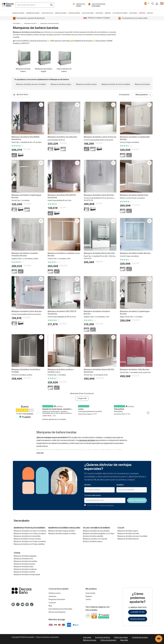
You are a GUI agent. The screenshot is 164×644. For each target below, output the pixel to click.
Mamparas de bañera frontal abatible (27, 536)
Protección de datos (103, 638)
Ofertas (142, 13)
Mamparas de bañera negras (61, 84)
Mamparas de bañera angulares (64, 528)
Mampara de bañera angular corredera (62, 534)
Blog (50, 606)
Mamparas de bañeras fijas (23, 567)
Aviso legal (87, 638)
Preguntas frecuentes (57, 600)
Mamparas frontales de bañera (30, 528)
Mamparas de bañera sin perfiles (25, 561)
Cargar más (82, 398)
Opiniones (52, 596)
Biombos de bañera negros (93, 542)
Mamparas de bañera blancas (145, 84)
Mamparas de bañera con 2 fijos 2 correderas (30, 531)
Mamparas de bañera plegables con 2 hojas (99, 534)
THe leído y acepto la (100, 505)
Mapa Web (124, 640)
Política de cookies (121, 638)
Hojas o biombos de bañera (96, 528)
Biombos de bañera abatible (93, 536)
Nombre (88, 485)
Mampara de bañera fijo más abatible (96, 531)
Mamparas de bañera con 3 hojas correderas (30, 534)
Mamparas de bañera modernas (25, 569)
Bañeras (108, 13)
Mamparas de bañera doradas (128, 534)
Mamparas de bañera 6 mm (23, 559)
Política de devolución (108, 640)
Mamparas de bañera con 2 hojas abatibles (29, 544)
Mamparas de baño (33, 13)
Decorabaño (17, 23)
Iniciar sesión (90, 593)
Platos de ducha (47, 13)
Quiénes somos (55, 593)
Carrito (88, 600)
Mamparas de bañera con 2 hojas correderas (30, 542)
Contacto (52, 603)
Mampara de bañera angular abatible (62, 531)
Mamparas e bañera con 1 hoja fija (95, 539)
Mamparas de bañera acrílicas (25, 572)
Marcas (150, 13)
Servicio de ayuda (138, 619)
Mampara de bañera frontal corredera (27, 539)
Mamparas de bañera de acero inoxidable (31, 84)
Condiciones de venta (140, 638)
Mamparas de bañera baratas (24, 564)
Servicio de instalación (57, 612)
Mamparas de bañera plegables (25, 556)
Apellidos (120, 485)
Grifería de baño (74, 13)
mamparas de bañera (87, 440)
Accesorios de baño (120, 13)
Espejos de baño (88, 13)
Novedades (133, 13)
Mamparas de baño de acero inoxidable (116, 84)
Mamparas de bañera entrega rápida (27, 575)
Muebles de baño (18, 13)
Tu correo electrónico (93, 496)
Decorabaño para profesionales (60, 609)
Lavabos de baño (61, 13)
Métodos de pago (90, 640)
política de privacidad (107, 505)
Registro (89, 596)
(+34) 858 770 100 (138, 612)
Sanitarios (99, 13)
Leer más (40, 453)
